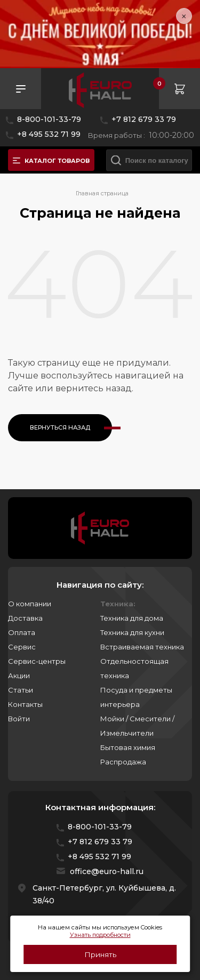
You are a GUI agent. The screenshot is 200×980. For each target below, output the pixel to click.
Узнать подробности (100, 935)
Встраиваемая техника (142, 647)
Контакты (25, 704)
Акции (19, 676)
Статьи (21, 690)
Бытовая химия (128, 747)
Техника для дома (132, 618)
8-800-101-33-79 (49, 119)
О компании (30, 604)
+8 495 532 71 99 (49, 134)
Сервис (22, 647)
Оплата (22, 632)
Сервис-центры (37, 661)
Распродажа (123, 762)
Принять (100, 954)
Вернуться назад (60, 427)
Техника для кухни (132, 632)
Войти (19, 719)
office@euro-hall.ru (107, 871)
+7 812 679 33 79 (144, 119)
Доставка (25, 618)
